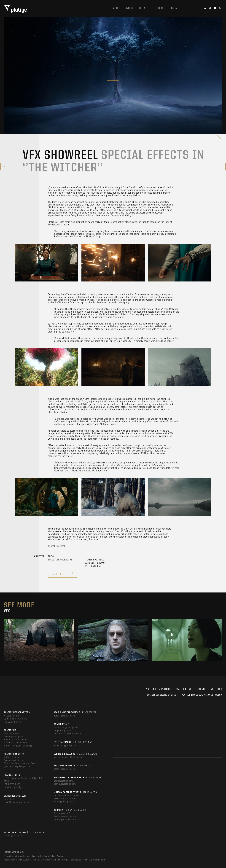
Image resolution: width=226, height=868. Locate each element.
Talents (144, 8)
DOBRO (201, 689)
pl (187, 8)
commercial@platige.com (66, 728)
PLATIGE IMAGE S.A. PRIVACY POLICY (202, 695)
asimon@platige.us (13, 737)
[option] (47, 263)
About (116, 8)
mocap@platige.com (64, 802)
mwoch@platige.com (14, 836)
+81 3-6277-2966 (12, 784)
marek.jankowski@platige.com (69, 757)
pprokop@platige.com (65, 716)
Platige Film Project (158, 689)
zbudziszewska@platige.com (68, 734)
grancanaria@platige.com (17, 767)
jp (197, 8)
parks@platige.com (63, 781)
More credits (63, 573)
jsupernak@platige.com (65, 746)
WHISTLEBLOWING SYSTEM (162, 695)
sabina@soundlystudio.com (67, 820)
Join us (159, 8)
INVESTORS (216, 689)
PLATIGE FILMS (184, 689)
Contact (175, 8)
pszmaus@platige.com (65, 784)
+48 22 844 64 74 (12, 722)
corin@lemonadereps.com (17, 802)
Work (129, 8)
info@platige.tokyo (13, 787)
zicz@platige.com (62, 731)
